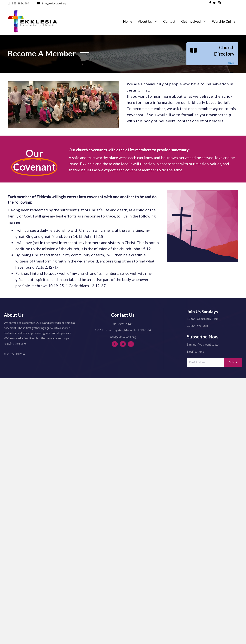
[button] (210, 3)
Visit (231, 63)
